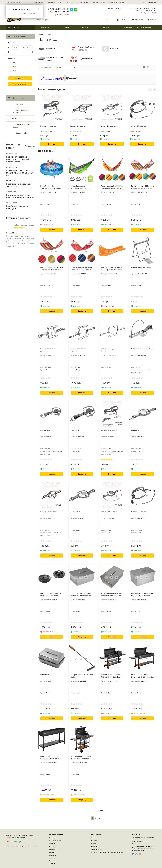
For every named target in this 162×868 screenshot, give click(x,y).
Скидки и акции (82, 2)
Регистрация (151, 2)
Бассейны (19, 104)
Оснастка (53, 855)
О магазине (45, 27)
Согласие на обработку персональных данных (108, 2)
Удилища (52, 844)
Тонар (14, 63)
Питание (52, 861)
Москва (18, 2)
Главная (41, 34)
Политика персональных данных (16, 846)
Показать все (97, 811)
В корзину (52, 144)
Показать (19, 78)
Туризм (52, 864)
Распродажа (54, 838)
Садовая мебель (22, 133)
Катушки (52, 847)
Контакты (70, 2)
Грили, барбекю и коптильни (21, 111)
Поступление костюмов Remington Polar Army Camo (20, 196)
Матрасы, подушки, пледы (22, 126)
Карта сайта (33, 846)
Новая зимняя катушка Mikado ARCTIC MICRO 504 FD (20, 173)
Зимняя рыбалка (55, 841)
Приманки (53, 849)
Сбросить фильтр (20, 84)
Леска (51, 852)
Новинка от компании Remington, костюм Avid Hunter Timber (18, 159)
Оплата (61, 2)
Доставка (52, 2)
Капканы (14, 119)
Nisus (14, 71)
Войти (143, 2)
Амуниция (53, 858)
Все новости (30, 146)
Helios (14, 67)
